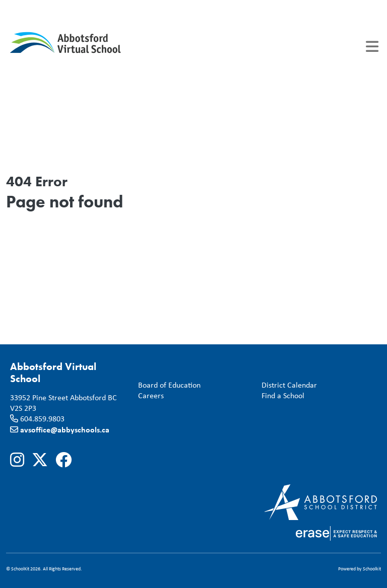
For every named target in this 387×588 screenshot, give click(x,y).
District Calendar (287, 385)
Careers (149, 396)
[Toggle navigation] (372, 47)
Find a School (281, 396)
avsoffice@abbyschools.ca (65, 429)
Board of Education (167, 385)
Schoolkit (372, 569)
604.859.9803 (42, 419)
